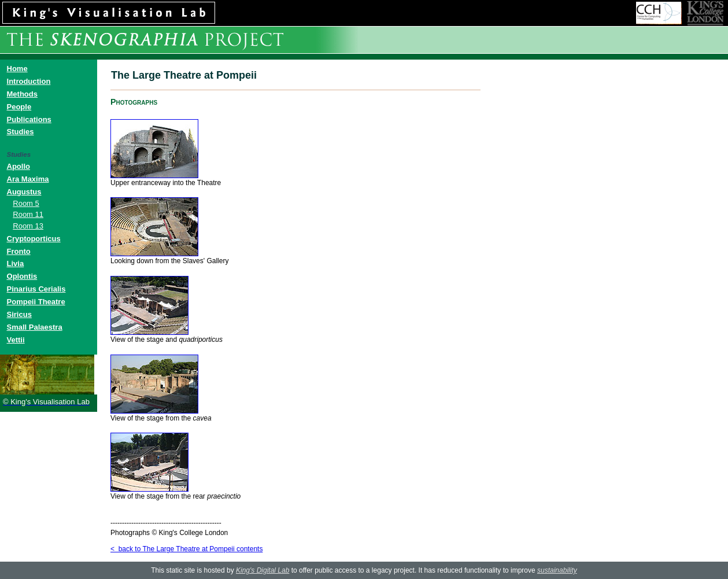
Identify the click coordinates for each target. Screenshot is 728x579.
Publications (29, 119)
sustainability (557, 570)
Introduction (29, 81)
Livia (16, 263)
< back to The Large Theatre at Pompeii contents (186, 549)
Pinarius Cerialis (36, 289)
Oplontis (22, 276)
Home (17, 69)
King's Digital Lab (263, 570)
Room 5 (26, 203)
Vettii (16, 340)
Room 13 (28, 226)
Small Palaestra (35, 327)
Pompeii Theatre (36, 302)
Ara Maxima (28, 179)
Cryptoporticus (34, 239)
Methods (22, 94)
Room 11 (28, 214)
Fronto (19, 251)
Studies (21, 132)
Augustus (24, 192)
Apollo (19, 166)
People (19, 107)
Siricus (19, 314)
